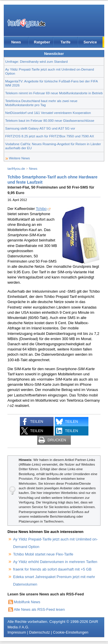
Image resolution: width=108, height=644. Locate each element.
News (16, 42)
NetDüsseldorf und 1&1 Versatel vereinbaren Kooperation (48, 113)
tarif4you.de (16, 168)
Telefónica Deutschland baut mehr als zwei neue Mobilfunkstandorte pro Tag (41, 103)
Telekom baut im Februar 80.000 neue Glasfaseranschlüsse (50, 120)
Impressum (17, 632)
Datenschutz (39, 632)
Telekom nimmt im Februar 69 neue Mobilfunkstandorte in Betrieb (54, 93)
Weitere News (19, 158)
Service (90, 42)
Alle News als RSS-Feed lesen (39, 609)
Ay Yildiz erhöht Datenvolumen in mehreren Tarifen (55, 562)
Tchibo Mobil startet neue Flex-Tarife (43, 554)
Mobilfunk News (27, 602)
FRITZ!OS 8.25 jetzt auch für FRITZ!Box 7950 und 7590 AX (50, 136)
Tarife (65, 42)
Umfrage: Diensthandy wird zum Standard (36, 61)
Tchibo (41, 209)
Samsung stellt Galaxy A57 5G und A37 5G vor (40, 128)
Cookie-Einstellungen (71, 632)
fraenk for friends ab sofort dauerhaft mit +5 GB (52, 569)
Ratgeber (42, 42)
